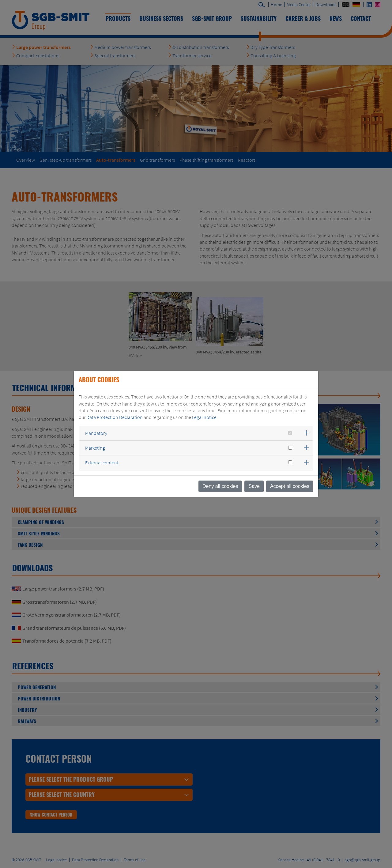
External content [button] (102, 462)
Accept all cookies (290, 486)
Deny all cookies (220, 486)
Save (254, 486)
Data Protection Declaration (115, 417)
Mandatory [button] (96, 433)
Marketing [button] (95, 448)
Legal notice (204, 417)
